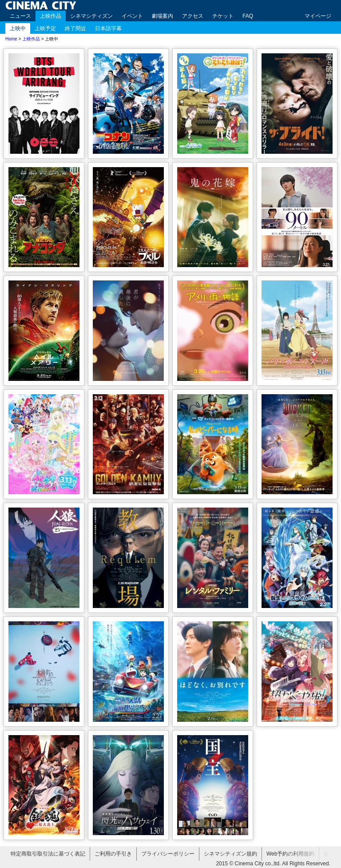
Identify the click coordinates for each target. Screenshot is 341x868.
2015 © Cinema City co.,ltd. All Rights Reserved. (273, 864)
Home (11, 39)
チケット (223, 16)
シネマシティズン (91, 16)
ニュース (20, 16)
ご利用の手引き (113, 854)
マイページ (318, 16)
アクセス (193, 16)
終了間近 (75, 28)
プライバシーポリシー (168, 854)
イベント (132, 16)
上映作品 (51, 16)
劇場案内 (163, 16)
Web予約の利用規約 (290, 854)
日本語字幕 (108, 28)
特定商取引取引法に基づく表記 (48, 854)
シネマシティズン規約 (230, 854)
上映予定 (45, 28)
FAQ (248, 16)
